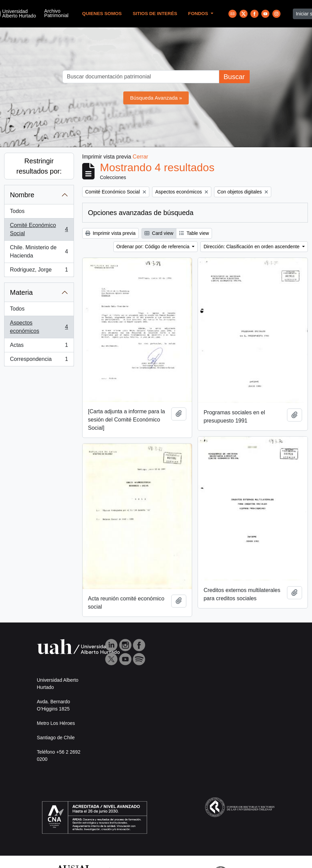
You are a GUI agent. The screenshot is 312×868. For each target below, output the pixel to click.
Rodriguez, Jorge (39, 271)
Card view (159, 233)
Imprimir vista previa (110, 233)
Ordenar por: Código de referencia (154, 247)
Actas (39, 347)
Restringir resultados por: (39, 166)
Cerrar (140, 157)
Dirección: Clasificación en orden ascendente (252, 247)
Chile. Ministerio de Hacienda (39, 251)
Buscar (234, 77)
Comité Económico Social (39, 229)
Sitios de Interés (155, 14)
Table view (194, 233)
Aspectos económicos (39, 327)
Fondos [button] (199, 14)
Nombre (22, 195)
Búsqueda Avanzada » (156, 98)
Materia (21, 292)
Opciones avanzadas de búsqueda (141, 213)
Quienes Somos (102, 14)
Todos (17, 211)
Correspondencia (39, 361)
